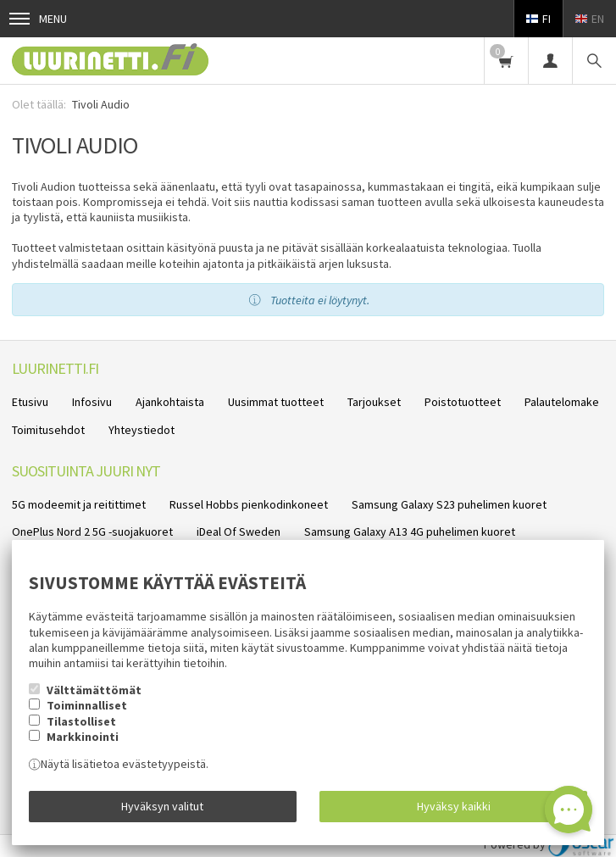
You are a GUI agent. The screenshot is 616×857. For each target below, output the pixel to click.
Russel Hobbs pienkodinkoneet (249, 504)
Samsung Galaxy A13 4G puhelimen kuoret (410, 531)
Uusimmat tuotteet (276, 402)
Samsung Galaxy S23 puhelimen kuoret (449, 504)
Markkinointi (83, 737)
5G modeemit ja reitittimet (79, 504)
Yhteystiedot (142, 430)
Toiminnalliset (87, 705)
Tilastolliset (81, 721)
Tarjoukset (374, 402)
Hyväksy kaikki (454, 806)
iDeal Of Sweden (239, 531)
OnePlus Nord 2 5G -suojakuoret (92, 531)
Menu (38, 19)
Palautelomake (562, 402)
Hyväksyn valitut (162, 806)
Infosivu (92, 402)
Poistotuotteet (463, 402)
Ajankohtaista (170, 402)
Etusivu (30, 402)
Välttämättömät (94, 690)
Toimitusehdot (48, 430)
